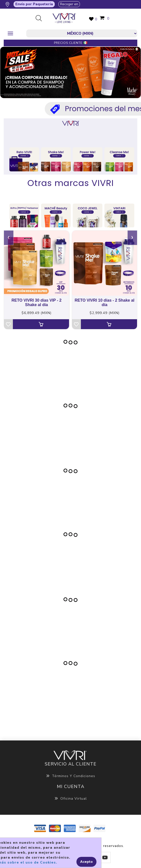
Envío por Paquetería (34, 4)
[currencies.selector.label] (82, 33)
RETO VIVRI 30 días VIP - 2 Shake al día (36, 302)
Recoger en (69, 4)
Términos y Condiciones (71, 776)
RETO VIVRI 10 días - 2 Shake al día (105, 302)
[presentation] (9, 238)
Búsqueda (41, 19)
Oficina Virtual (71, 799)
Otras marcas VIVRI (71, 183)
